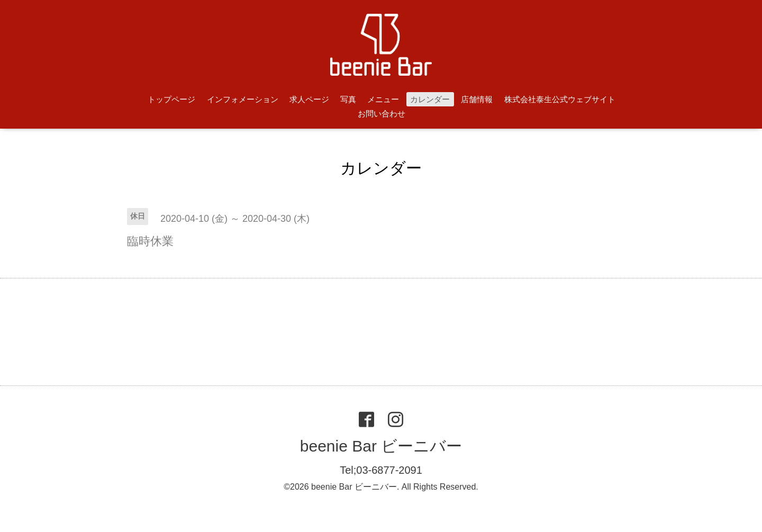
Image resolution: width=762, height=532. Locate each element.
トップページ (171, 99)
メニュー (383, 99)
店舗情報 (477, 99)
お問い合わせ (382, 114)
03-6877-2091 (389, 470)
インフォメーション (243, 99)
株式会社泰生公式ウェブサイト (560, 99)
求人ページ (309, 99)
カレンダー (430, 99)
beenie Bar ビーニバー (381, 446)
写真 (348, 99)
